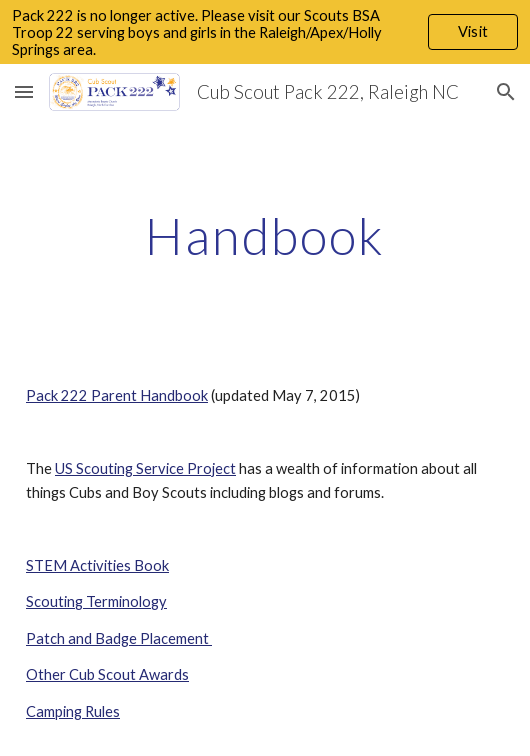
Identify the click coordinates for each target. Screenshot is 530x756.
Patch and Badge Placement (119, 638)
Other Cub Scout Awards (107, 674)
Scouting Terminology (96, 601)
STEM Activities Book (97, 565)
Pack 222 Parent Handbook (117, 395)
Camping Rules (73, 711)
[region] (265, 32)
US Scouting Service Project (145, 468)
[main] (265, 236)
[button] (24, 91)
